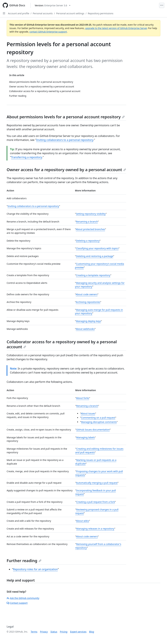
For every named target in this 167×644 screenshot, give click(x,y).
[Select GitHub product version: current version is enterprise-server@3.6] (53, 5)
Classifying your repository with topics (97, 248)
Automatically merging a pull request (97, 483)
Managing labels (85, 437)
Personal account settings (70, 13)
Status (54, 632)
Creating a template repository (93, 275)
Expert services (78, 632)
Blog (92, 632)
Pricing (64, 632)
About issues (88, 413)
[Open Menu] (162, 5)
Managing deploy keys (88, 321)
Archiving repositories (88, 302)
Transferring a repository (27, 157)
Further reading (24, 561)
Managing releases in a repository (95, 529)
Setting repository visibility (91, 214)
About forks (83, 398)
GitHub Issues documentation (93, 430)
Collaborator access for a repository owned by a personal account (62, 344)
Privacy (44, 632)
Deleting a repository (88, 241)
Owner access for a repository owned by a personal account (66, 170)
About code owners (86, 294)
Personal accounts (43, 13)
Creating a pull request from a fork (96, 502)
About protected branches (90, 229)
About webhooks (85, 329)
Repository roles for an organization (35, 569)
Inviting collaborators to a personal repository (65, 140)
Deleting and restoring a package (94, 256)
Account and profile (19, 13)
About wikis (83, 521)
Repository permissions (101, 13)
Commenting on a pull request (98, 418)
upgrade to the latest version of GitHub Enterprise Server (116, 28)
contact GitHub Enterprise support (48, 32)
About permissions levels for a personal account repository (66, 117)
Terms (34, 632)
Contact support (17, 603)
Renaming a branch (87, 222)
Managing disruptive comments (99, 422)
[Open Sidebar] (4, 13)
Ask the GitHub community (23, 598)
